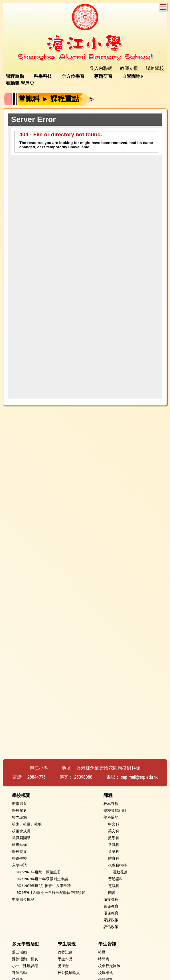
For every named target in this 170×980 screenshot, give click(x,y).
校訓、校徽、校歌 (27, 824)
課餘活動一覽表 (25, 959)
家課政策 (111, 920)
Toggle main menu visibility (164, 6)
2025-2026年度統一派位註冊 (39, 872)
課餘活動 (19, 973)
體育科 (114, 858)
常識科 (114, 845)
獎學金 (63, 966)
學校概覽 (21, 795)
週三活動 (19, 952)
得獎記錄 (65, 952)
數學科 (114, 838)
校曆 (102, 952)
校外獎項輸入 (69, 973)
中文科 (114, 824)
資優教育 (111, 906)
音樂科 (114, 852)
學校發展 (19, 852)
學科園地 (111, 817)
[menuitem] (17, 76)
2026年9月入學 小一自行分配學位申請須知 (51, 893)
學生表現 (67, 944)
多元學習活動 (26, 944)
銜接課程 (111, 899)
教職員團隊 (21, 838)
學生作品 (65, 959)
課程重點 (15, 76)
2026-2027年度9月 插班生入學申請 (44, 886)
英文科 (114, 831)
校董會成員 (21, 831)
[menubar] (85, 80)
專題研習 (103, 76)
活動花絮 (120, 872)
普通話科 (116, 879)
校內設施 (19, 817)
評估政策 (111, 927)
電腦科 (114, 886)
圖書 (112, 893)
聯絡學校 (19, 858)
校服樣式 (106, 973)
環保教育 (111, 913)
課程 (108, 795)
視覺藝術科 (117, 865)
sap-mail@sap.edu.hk (139, 777)
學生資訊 (107, 944)
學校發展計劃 (115, 810)
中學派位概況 (23, 899)
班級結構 (19, 845)
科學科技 (43, 76)
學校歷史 (19, 810)
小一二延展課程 (25, 966)
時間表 (104, 959)
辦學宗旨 (19, 804)
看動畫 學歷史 (20, 83)
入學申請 (19, 865)
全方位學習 (73, 76)
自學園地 (131, 76)
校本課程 (111, 804)
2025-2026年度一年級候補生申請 (42, 879)
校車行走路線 (109, 966)
